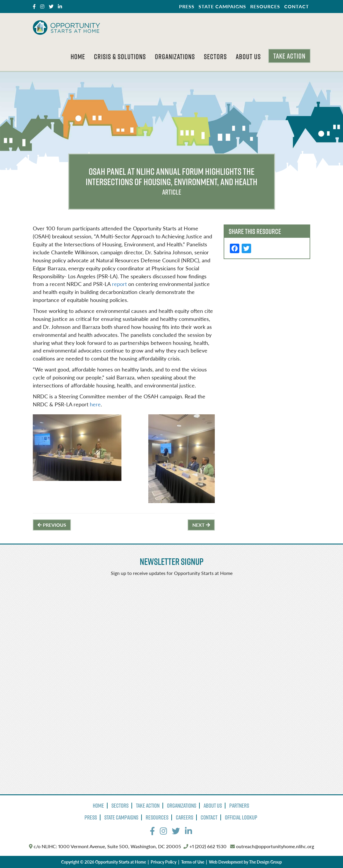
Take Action (289, 56)
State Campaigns (222, 6)
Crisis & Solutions (120, 56)
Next (201, 525)
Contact (297, 6)
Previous (52, 525)
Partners (239, 806)
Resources (265, 6)
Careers (184, 817)
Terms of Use (193, 862)
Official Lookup (241, 817)
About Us (248, 56)
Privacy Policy (164, 862)
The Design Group (265, 862)
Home (78, 56)
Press (187, 6)
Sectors (215, 56)
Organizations (175, 56)
